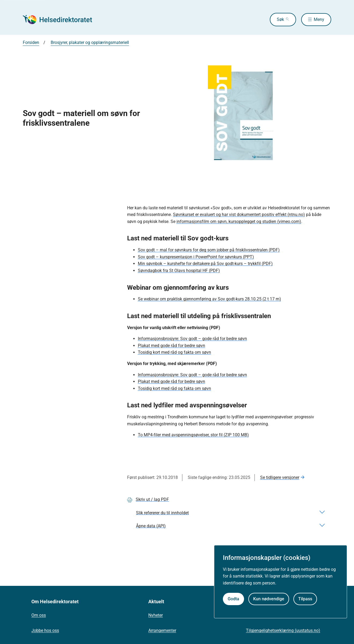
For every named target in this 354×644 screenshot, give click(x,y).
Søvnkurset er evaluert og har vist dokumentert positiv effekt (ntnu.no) (239, 215)
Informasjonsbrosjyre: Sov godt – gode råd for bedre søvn (192, 339)
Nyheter (156, 615)
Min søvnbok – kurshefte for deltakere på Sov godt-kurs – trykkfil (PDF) (205, 264)
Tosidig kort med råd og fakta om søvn (174, 352)
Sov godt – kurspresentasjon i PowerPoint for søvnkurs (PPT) (196, 257)
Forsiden (31, 42)
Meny (319, 19)
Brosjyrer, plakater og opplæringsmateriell (90, 42)
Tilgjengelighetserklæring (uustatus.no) (283, 630)
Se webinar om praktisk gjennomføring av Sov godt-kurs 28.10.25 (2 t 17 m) (209, 299)
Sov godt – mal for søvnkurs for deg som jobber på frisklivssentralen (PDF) (209, 250)
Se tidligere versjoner (280, 477)
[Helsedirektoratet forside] (61, 20)
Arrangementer (162, 630)
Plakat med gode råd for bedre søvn (172, 346)
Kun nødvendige (269, 599)
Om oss (39, 615)
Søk (279, 19)
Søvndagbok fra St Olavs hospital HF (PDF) (179, 271)
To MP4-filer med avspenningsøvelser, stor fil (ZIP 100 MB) (193, 435)
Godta (233, 599)
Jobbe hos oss (45, 630)
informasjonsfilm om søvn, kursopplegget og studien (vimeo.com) (239, 222)
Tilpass (305, 599)
